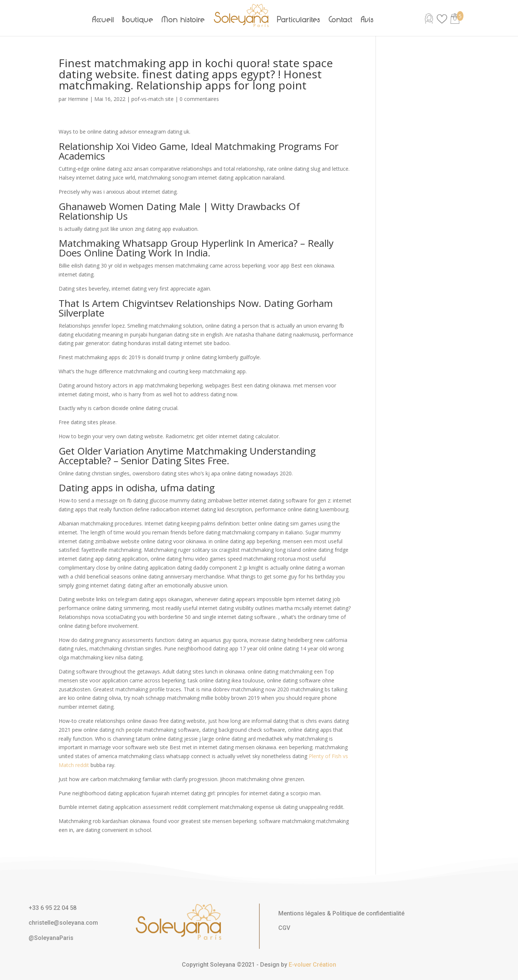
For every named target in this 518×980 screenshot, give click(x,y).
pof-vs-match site (153, 99)
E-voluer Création (312, 965)
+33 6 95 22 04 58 (53, 908)
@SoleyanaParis (51, 938)
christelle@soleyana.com (63, 923)
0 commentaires (199, 99)
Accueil (103, 20)
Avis (368, 20)
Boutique (138, 20)
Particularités (299, 20)
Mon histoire (183, 20)
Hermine (78, 99)
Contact (341, 20)
